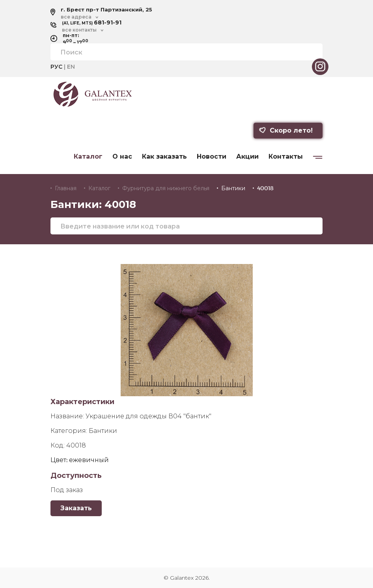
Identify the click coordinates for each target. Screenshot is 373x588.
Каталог (88, 157)
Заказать (76, 508)
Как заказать (164, 157)
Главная (66, 188)
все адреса (76, 17)
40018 (265, 188)
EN (71, 67)
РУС (56, 67)
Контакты (286, 157)
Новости (212, 157)
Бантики (233, 188)
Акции (247, 157)
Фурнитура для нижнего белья (166, 188)
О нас (122, 157)
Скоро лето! (286, 130)
